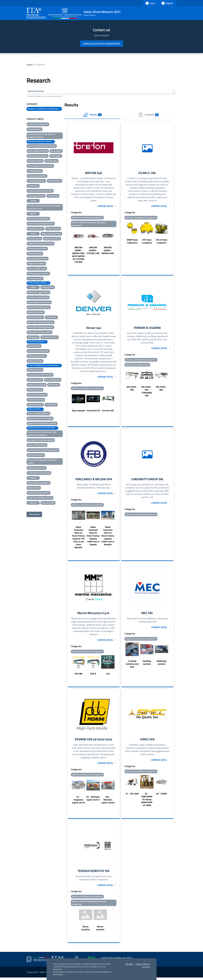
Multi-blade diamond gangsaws (40, 327)
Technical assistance (36, 455)
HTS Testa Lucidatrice (147, 242)
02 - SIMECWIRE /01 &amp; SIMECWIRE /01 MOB (147, 801)
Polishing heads (34, 346)
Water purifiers (34, 488)
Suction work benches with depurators (43, 450)
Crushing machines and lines (132, 666)
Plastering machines (50, 337)
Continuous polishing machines (40, 191)
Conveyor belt (53, 196)
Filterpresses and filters (37, 249)
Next (118, 247)
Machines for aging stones (38, 298)
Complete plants (55, 181)
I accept (146, 967)
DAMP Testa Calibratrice (132, 242)
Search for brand (36, 91)
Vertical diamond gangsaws (39, 483)
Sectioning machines (36, 400)
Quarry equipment (35, 380)
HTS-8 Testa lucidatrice (161, 242)
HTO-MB (78, 675)
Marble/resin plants (36, 313)
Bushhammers (52, 161)
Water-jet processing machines (40, 498)
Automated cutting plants (38, 125)
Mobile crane (51, 318)
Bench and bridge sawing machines (42, 146)
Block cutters (56, 151)
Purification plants (35, 370)
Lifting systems (48, 288)
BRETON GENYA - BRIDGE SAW (108, 251)
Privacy (130, 964)
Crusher (33, 201)
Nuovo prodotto (86, 930)
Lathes (33, 288)
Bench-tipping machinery (38, 151)
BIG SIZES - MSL (161, 390)
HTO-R (93, 675)
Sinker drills (51, 405)
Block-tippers (56, 156)
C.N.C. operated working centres (40, 166)
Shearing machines (35, 405)
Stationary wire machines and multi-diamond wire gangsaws (42, 434)
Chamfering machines (36, 181)
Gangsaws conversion (36, 264)
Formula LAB (108, 412)
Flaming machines (35, 254)
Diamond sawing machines (38, 219)
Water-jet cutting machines (39, 493)
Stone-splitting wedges (37, 445)
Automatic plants (35, 130)
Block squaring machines (38, 156)
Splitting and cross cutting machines (42, 424)
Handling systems (147, 664)
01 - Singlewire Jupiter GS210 (79, 802)
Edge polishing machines (51, 234)
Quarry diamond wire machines (40, 375)
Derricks (33, 214)
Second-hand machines (37, 395)
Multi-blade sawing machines (40, 332)
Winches (33, 503)
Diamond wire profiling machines (41, 224)
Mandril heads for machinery (39, 302)
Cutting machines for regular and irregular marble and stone (44, 207)
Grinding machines (35, 279)
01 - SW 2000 (132, 796)
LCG (108, 675)
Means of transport (35, 318)
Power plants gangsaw (37, 356)
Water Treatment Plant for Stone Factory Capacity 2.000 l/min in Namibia (108, 537)
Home (30, 65)
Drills (33, 234)
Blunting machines (35, 161)
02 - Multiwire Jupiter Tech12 (93, 800)
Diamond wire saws (36, 229)
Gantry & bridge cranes (37, 269)
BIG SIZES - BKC (132, 390)
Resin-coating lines (53, 380)
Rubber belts (54, 385)
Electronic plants (34, 239)
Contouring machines (36, 196)
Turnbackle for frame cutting (39, 473)
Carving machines (35, 171)
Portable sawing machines (38, 351)
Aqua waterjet (78, 412)
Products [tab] (149, 115)
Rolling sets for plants (37, 385)
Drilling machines (53, 229)
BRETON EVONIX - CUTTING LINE (93, 251)
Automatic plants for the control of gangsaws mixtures (41, 136)
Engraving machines (52, 239)
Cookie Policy (143, 964)
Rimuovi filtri (34, 515)
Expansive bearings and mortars (41, 244)
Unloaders (33, 478)
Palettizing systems (162, 664)
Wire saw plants (48, 503)
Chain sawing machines (37, 176)
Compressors (33, 186)
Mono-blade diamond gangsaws (41, 323)
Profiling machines (35, 361)
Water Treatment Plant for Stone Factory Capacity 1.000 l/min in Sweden (93, 537)
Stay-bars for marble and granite (41, 440)
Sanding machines (35, 390)
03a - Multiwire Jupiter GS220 (108, 802)
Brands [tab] (92, 115)
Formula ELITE (93, 412)
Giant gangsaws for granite (38, 274)
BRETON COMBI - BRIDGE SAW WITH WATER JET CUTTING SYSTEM (78, 256)
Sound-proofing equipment (38, 414)
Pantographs (33, 337)
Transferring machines (37, 468)
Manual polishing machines (39, 307)
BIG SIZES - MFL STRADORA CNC (147, 393)
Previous (69, 247)
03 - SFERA (162, 796)
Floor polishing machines (38, 259)
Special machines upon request (40, 419)
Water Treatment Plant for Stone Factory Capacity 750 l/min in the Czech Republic (78, 539)
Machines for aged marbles (38, 293)
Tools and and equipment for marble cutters (42, 462)
